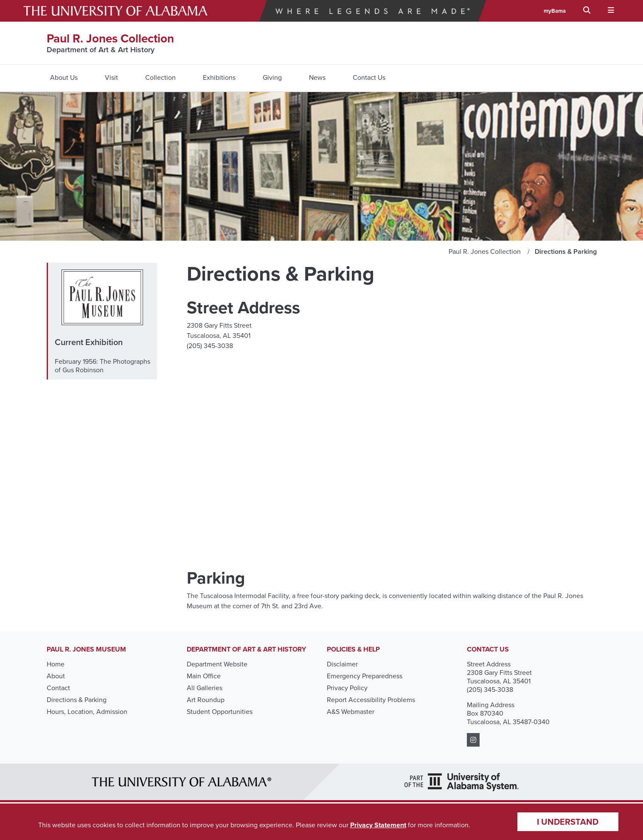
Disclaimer (342, 664)
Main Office (204, 676)
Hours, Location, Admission (87, 712)
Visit (111, 77)
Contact (58, 688)
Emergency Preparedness (365, 676)
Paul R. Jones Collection (110, 38)
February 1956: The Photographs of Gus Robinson (102, 366)
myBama (555, 11)
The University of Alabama (115, 11)
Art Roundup (206, 700)
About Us (64, 77)
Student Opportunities (220, 712)
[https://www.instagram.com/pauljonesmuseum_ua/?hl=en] (473, 740)
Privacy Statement (378, 825)
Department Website (217, 664)
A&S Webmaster (351, 712)
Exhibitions (219, 77)
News (317, 77)
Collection (160, 77)
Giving (272, 77)
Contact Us (369, 77)
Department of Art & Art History (101, 50)
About (56, 676)
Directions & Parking (77, 700)
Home (56, 664)
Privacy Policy (347, 688)
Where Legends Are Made (373, 11)
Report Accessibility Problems (371, 700)
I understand (568, 822)
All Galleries (205, 688)
